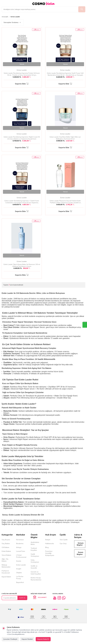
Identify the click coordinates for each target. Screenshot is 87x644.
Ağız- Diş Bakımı (5, 560)
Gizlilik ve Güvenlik (34, 567)
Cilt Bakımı (5, 547)
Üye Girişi (63, 543)
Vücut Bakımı (6, 555)
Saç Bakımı (6, 543)
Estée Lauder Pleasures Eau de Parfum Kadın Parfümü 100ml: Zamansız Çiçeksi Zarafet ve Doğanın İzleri (65, 202)
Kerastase (20, 540)
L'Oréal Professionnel (21, 556)
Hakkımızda (50, 543)
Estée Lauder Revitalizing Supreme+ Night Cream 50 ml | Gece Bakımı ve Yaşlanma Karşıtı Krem (22, 138)
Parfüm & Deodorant (6, 572)
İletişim (48, 540)
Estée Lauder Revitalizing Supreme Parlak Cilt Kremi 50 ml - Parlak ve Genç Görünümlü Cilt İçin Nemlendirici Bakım (22, 74)
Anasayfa (5, 17)
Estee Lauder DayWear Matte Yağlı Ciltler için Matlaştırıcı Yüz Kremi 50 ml (65, 138)
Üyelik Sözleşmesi (35, 555)
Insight (19, 569)
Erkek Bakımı (6, 551)
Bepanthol (20, 582)
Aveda (19, 561)
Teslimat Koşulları (34, 549)
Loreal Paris (21, 551)
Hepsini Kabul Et (43, 639)
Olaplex (19, 573)
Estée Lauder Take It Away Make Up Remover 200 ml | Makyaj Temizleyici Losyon (22, 265)
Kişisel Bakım (6, 577)
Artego (19, 547)
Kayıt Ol (22, 598)
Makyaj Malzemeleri (6, 566)
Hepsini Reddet (27, 639)
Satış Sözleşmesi (35, 561)
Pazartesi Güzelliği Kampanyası (50, 553)
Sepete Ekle (22, 84)
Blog (47, 547)
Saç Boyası (6, 540)
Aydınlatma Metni (35, 543)
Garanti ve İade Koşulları (36, 573)
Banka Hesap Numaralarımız (36, 579)
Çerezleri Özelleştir (10, 639)
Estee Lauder (15, 17)
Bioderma (20, 543)
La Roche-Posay (20, 577)
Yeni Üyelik (64, 540)
